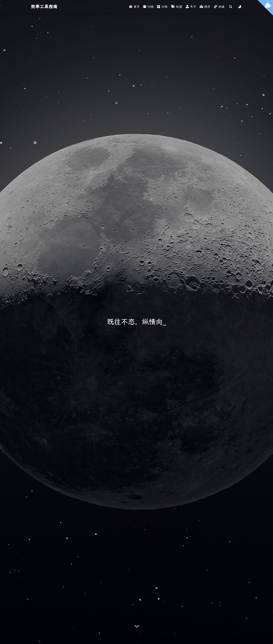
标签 (177, 7)
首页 (134, 7)
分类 (162, 7)
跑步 (205, 7)
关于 (191, 7)
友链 (219, 7)
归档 (148, 7)
